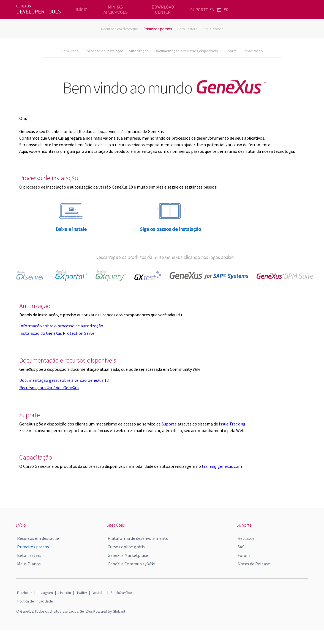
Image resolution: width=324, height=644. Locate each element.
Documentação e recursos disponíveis (186, 51)
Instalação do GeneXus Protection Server (58, 333)
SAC (241, 547)
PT (219, 10)
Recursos (246, 538)
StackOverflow (122, 593)
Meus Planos (213, 29)
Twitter (82, 593)
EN (212, 10)
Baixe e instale (71, 229)
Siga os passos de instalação (170, 229)
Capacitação (253, 51)
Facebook (25, 593)
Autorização (139, 51)
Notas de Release (254, 564)
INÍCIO (82, 10)
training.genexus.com (222, 466)
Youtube (99, 593)
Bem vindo (70, 51)
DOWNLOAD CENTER (163, 10)
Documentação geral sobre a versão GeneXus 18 (64, 380)
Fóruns (244, 555)
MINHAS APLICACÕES (116, 10)
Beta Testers (187, 29)
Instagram (45, 593)
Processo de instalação (104, 51)
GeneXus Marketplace (128, 555)
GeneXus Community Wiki (131, 564)
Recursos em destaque (119, 29)
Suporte (230, 51)
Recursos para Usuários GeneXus (49, 388)
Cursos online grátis (126, 547)
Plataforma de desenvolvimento (138, 538)
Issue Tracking (232, 424)
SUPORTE (199, 10)
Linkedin (65, 593)
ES (226, 10)
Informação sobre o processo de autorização (61, 326)
